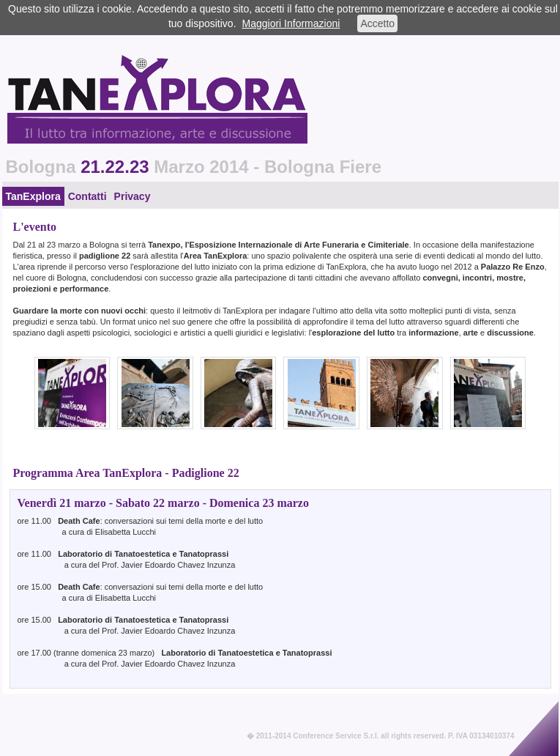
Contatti (87, 196)
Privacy (132, 196)
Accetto (377, 23)
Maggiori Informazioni (291, 23)
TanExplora (33, 196)
